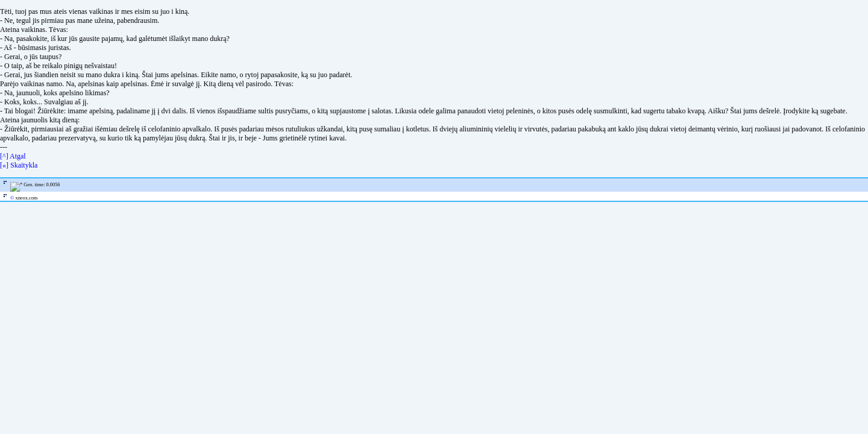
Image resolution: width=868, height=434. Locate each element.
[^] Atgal (13, 156)
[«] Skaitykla (19, 165)
